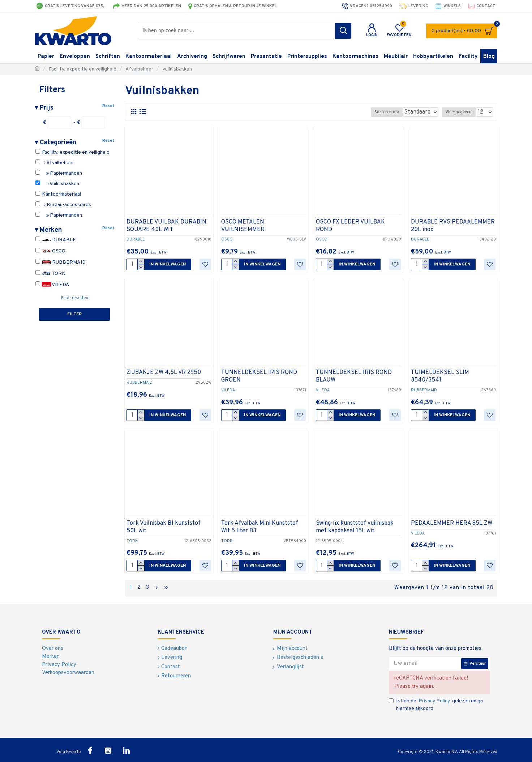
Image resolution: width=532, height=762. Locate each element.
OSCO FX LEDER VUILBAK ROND (350, 226)
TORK (50, 274)
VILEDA (52, 285)
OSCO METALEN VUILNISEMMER (243, 226)
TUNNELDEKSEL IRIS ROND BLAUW (354, 376)
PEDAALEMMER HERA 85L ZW (452, 523)
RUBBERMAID (61, 262)
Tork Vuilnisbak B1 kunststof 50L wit (164, 527)
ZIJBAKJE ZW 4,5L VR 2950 (164, 373)
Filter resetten (75, 298)
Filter (74, 314)
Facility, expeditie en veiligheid (83, 69)
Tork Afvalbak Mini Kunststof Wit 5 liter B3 (260, 527)
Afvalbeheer (139, 69)
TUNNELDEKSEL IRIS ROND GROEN (259, 376)
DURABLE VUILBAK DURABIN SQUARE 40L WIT (166, 226)
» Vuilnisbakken (57, 184)
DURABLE (56, 240)
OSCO (50, 251)
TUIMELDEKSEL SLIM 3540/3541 (440, 376)
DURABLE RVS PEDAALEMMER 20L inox (453, 226)
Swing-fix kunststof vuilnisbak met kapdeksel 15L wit (355, 527)
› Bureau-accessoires (63, 205)
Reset (108, 106)
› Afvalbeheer (55, 163)
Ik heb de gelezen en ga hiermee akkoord (436, 703)
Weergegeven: (461, 112)
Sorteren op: (382, 112)
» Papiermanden (59, 173)
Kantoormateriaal (58, 194)
